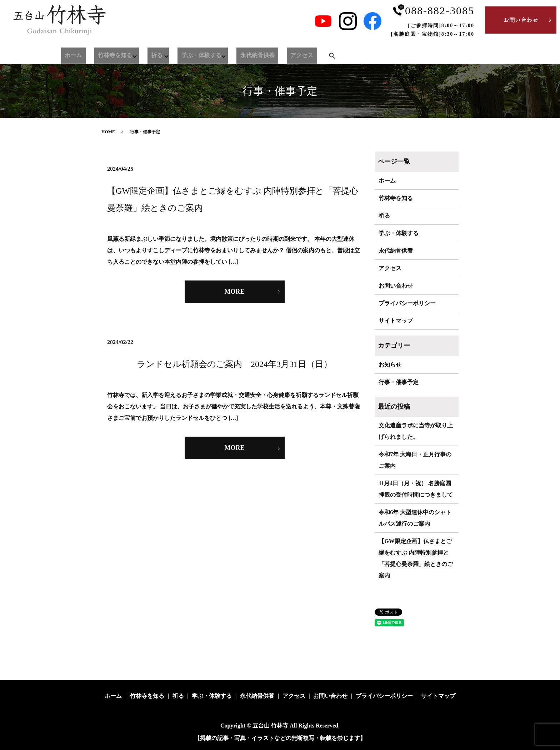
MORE (235, 292)
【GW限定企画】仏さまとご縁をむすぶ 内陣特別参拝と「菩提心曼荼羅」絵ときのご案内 (416, 558)
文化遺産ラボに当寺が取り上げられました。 (416, 431)
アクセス (267, 54)
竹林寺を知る (102, 54)
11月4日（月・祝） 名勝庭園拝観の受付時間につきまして (416, 489)
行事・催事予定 (399, 382)
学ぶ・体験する (181, 54)
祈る (140, 54)
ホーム (69, 54)
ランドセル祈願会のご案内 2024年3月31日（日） (234, 364)
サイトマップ (396, 321)
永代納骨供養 (232, 54)
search (293, 54)
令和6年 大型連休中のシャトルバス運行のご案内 (415, 518)
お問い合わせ (396, 286)
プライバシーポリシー (407, 303)
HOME (108, 132)
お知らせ (390, 365)
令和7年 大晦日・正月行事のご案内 (415, 460)
